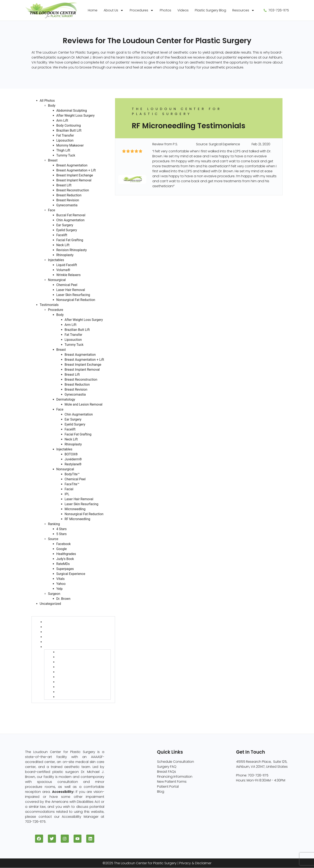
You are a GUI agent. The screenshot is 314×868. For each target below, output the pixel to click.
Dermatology (66, 399)
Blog (161, 792)
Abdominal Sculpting (72, 111)
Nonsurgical (57, 280)
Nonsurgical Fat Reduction (76, 300)
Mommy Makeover (70, 145)
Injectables (56, 260)
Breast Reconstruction (73, 190)
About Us (114, 10)
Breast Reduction (69, 195)
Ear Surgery (65, 225)
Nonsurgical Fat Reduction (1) (80, 692)
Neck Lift (63, 245)
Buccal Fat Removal (71, 215)
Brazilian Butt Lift (69, 130)
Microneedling (75, 509)
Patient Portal (168, 787)
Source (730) (42, 710)
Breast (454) (54, 627)
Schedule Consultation (176, 762)
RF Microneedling (78, 519)
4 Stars (62, 529)
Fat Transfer (65, 135)
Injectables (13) (56, 642)
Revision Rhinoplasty (72, 250)
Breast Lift (64, 185)
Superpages (65, 569)
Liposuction (65, 140)
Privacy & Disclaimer (195, 863)
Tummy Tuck (66, 155)
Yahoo (61, 584)
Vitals (61, 579)
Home (93, 10)
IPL (67, 494)
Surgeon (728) (43, 715)
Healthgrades (66, 554)
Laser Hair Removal (71, 290)
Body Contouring (69, 125)
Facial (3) (64, 667)
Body (52, 106)
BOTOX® (71, 454)
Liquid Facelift (67, 265)
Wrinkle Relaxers (69, 275)
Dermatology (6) (58, 632)
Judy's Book (65, 559)
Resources (243, 10)
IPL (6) (61, 672)
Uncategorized (50, 604)
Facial (69, 489)
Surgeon (54, 594)
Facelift (62, 235)
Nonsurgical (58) (58, 647)
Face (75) (52, 637)
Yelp (59, 589)
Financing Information (175, 777)
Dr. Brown (63, 599)
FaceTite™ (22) (68, 662)
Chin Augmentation (70, 220)
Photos (165, 10)
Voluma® (63, 270)
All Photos (47, 101)
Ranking (54, 524)
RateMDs (63, 564)
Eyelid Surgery (67, 230)
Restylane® (73, 464)
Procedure (56, 310)
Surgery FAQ (167, 767)
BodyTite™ (72, 474)
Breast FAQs (167, 772)
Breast (53, 160)
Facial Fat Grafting (70, 240)
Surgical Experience (71, 574)
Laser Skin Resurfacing (73, 295)
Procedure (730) (45, 614)
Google (62, 549)
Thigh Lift (63, 150)
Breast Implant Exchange (75, 175)
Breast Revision (68, 200)
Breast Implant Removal (74, 180)
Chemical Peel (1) (70, 657)
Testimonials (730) (46, 609)
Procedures (142, 10)
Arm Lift (62, 120)
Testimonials (49, 305)
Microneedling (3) (71, 687)
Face (52, 210)
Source (53, 539)
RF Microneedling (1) (72, 697)
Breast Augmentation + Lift (76, 170)
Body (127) (52, 622)
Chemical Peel (67, 285)
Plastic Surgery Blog (210, 10)
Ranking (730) (42, 705)
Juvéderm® (73, 459)
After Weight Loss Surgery (76, 116)
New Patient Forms (172, 782)
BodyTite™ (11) (68, 652)
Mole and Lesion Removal (84, 404)
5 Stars (62, 534)
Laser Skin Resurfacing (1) (77, 682)
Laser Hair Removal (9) (75, 677)
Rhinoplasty (65, 255)
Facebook (64, 544)
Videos (183, 10)
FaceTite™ (72, 484)
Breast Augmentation (72, 165)
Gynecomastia (67, 205)
